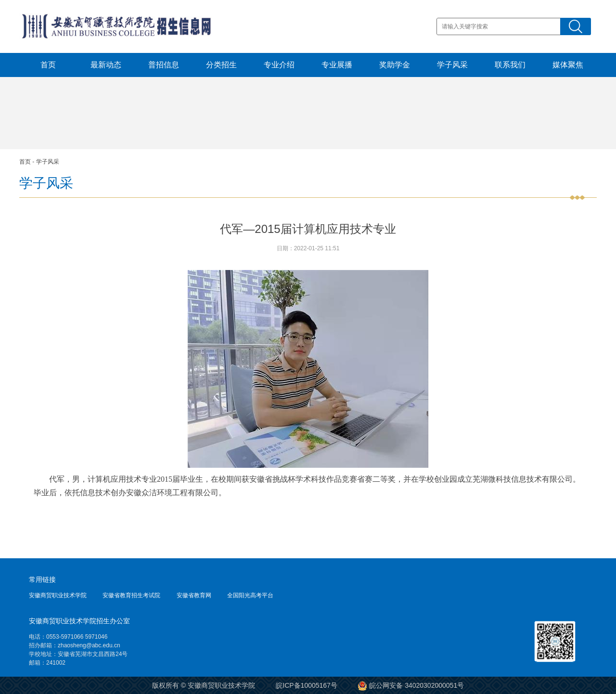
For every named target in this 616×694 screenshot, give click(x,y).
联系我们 (510, 65)
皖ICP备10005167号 (307, 685)
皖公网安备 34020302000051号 (411, 685)
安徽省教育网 (194, 595)
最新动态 (106, 65)
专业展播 (337, 65)
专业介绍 (279, 65)
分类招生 (221, 65)
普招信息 (164, 65)
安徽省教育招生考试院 (131, 595)
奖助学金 (395, 65)
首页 (48, 65)
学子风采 (452, 65)
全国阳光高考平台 (250, 595)
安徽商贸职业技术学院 (58, 595)
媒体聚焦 (568, 65)
